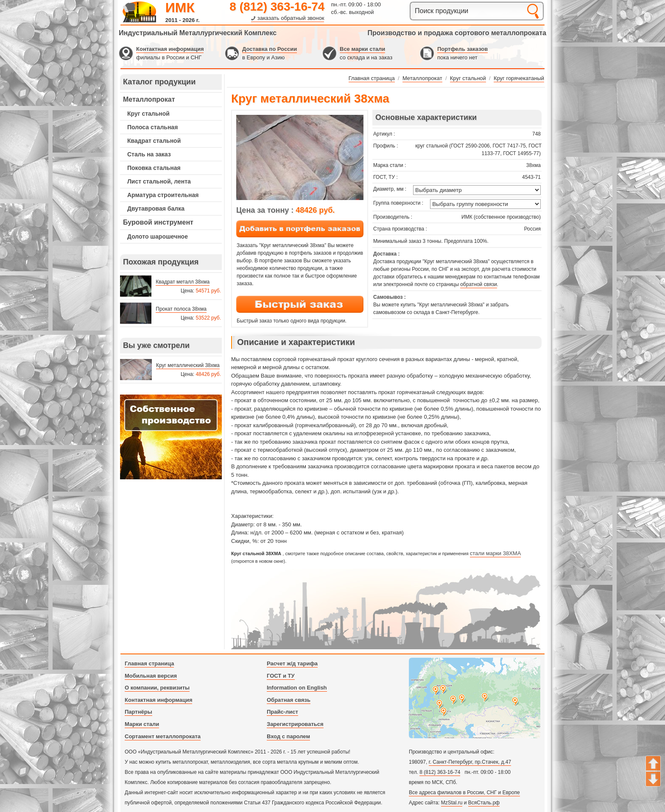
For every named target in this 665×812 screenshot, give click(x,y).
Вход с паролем (288, 736)
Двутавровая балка (156, 209)
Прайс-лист (282, 712)
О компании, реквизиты (157, 688)
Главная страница (149, 663)
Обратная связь (289, 700)
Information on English (297, 688)
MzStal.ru (452, 803)
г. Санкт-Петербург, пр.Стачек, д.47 (470, 762)
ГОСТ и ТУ (281, 676)
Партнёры (138, 712)
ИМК (180, 8)
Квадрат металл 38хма (183, 282)
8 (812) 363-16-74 (277, 7)
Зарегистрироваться (295, 724)
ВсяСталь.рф (484, 803)
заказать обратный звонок (291, 18)
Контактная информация (170, 49)
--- (171, 437)
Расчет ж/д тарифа (292, 663)
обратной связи (478, 284)
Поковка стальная (154, 168)
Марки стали (142, 724)
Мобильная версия (151, 676)
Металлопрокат (149, 99)
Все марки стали (362, 49)
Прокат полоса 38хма (181, 309)
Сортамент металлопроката (163, 736)
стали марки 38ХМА (496, 553)
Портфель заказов (462, 49)
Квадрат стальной (154, 141)
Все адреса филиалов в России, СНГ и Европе (464, 793)
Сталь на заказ (149, 154)
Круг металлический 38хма (188, 365)
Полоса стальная (152, 127)
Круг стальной (148, 114)
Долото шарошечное (158, 236)
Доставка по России (270, 49)
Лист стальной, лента (159, 181)
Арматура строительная (163, 195)
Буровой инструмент (158, 222)
